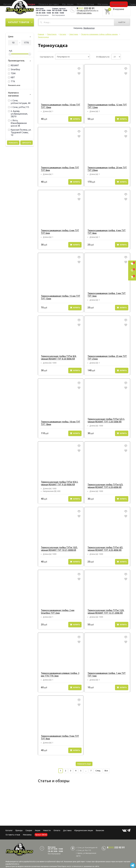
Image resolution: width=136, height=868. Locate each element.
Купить (75, 119)
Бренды (37, 3)
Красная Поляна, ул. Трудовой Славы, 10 (20, 132)
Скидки (29, 830)
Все (106, 770)
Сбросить (26, 142)
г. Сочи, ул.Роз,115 (19, 107)
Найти (122, 22)
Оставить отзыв (82, 3)
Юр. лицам (69, 3)
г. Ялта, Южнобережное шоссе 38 (17, 123)
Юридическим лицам (84, 830)
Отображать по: (103, 56)
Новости (47, 830)
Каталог (29, 3)
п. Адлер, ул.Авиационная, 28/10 (18, 113)
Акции (38, 830)
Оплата (57, 830)
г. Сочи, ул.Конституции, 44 (19, 101)
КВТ (11, 77)
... (86, 770)
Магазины (27, 834)
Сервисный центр (118, 3)
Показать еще (84, 764)
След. (98, 770)
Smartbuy (14, 69)
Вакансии (100, 830)
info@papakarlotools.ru (87, 10)
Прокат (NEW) (104, 3)
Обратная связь (84, 13)
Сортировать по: (47, 56)
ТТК (12, 81)
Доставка (67, 830)
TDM (12, 73)
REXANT (14, 65)
